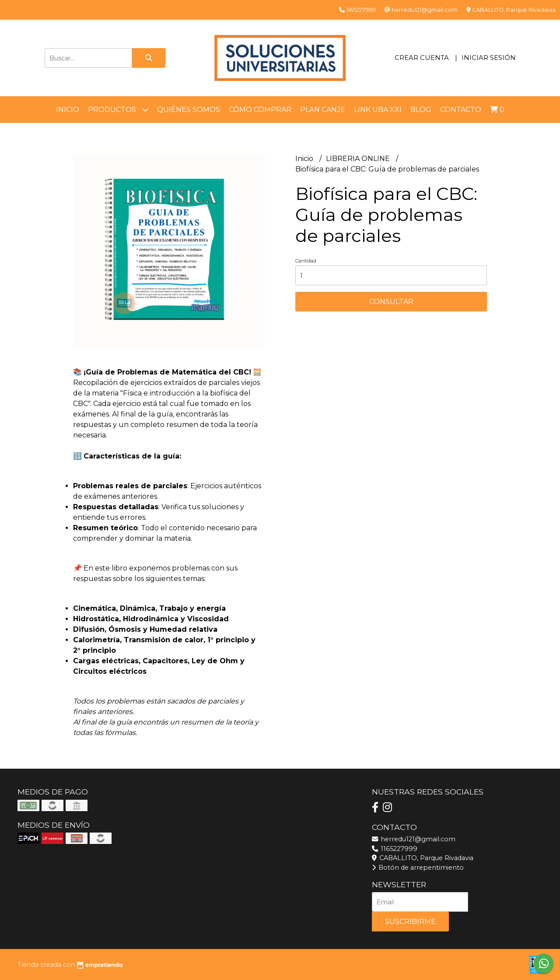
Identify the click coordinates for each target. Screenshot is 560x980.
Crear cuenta (422, 58)
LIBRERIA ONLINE (359, 159)
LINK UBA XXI (378, 110)
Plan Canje (323, 110)
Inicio (68, 110)
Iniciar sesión (489, 58)
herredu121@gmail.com (414, 839)
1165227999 (395, 849)
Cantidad (306, 261)
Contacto (461, 110)
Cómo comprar (260, 110)
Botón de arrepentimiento (418, 868)
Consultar (391, 302)
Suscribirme (410, 922)
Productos (118, 110)
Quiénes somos (189, 110)
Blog (421, 110)
